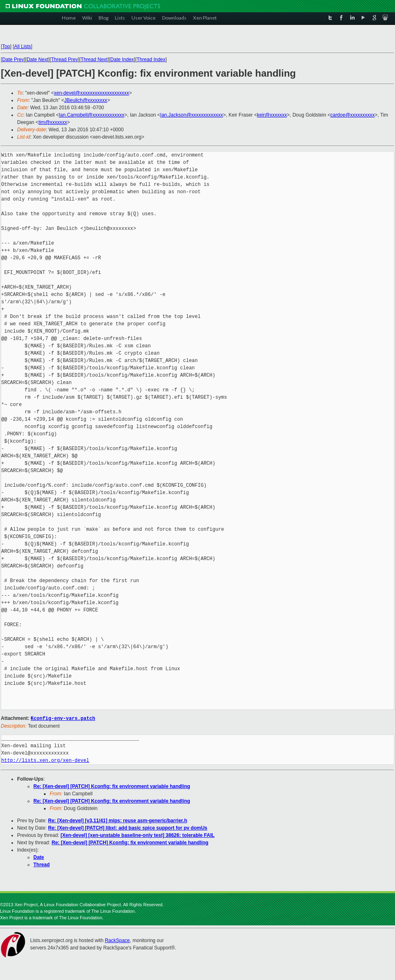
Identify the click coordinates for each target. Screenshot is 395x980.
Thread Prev (64, 60)
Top (6, 46)
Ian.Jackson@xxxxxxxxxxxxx (191, 115)
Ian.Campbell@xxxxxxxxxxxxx (91, 115)
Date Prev (13, 60)
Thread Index (151, 60)
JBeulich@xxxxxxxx (86, 100)
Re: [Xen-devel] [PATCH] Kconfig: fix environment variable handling (112, 786)
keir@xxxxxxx (272, 115)
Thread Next (94, 60)
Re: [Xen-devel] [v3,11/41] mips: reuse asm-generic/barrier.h (117, 820)
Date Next (37, 60)
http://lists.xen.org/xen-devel (45, 760)
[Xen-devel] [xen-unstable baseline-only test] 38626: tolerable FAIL (138, 835)
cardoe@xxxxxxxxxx (352, 115)
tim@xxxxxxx (53, 122)
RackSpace (117, 940)
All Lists (23, 46)
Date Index (122, 60)
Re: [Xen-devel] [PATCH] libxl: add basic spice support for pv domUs (128, 828)
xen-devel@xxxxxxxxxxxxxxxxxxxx (91, 93)
